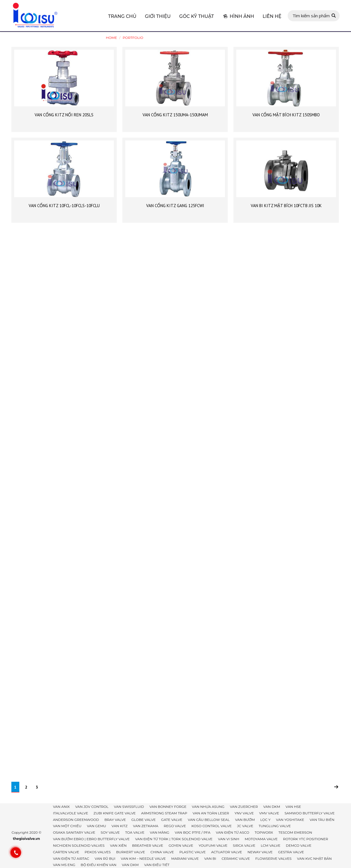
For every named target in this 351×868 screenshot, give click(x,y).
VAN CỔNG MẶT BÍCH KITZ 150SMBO (286, 115)
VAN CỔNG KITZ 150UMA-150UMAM (175, 115)
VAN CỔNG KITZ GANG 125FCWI (175, 206)
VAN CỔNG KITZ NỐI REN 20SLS (64, 115)
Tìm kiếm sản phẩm (311, 16)
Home (111, 38)
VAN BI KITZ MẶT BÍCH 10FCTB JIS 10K (286, 206)
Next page (336, 787)
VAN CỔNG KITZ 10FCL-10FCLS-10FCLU (64, 206)
